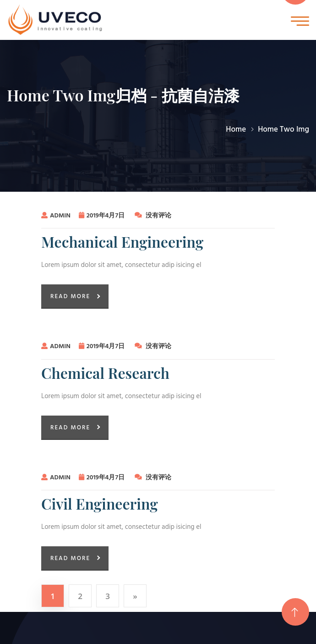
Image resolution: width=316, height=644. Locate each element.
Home (236, 130)
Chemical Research (105, 373)
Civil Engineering (100, 504)
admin (56, 216)
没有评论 (153, 216)
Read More (70, 297)
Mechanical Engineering (122, 242)
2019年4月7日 (103, 216)
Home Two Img (283, 130)
